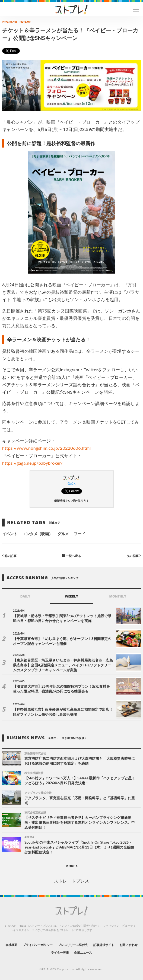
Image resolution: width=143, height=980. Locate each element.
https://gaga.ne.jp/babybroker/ (32, 463)
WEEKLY (71, 596)
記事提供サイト (104, 945)
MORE (71, 866)
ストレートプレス (71, 881)
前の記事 (9, 555)
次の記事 (134, 555)
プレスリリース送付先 (73, 945)
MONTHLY (118, 596)
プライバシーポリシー (38, 945)
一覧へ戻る (71, 555)
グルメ (63, 534)
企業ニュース (83, 952)
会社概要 (11, 945)
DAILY (25, 596)
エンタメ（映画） (37, 534)
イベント (10, 534)
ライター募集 (60, 952)
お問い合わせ (128, 945)
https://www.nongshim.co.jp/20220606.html (47, 448)
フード (80, 534)
